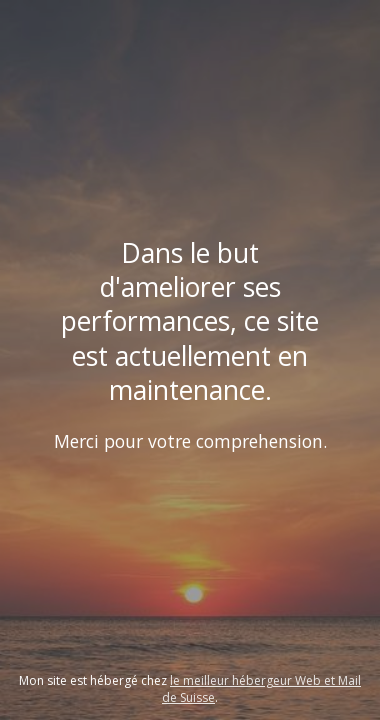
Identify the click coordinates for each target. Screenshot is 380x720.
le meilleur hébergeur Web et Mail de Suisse (261, 689)
